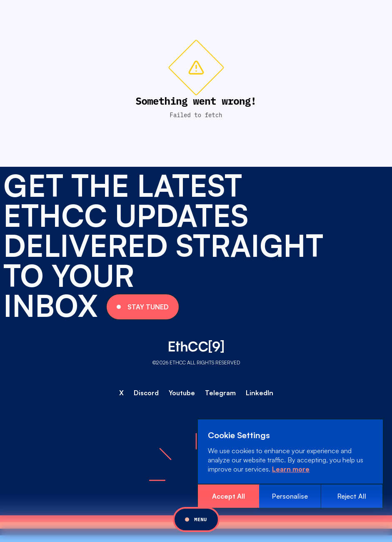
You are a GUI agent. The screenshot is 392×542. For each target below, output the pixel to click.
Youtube (182, 393)
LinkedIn (260, 393)
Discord (146, 393)
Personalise (290, 496)
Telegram (220, 393)
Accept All (228, 496)
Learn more (291, 469)
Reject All (352, 496)
